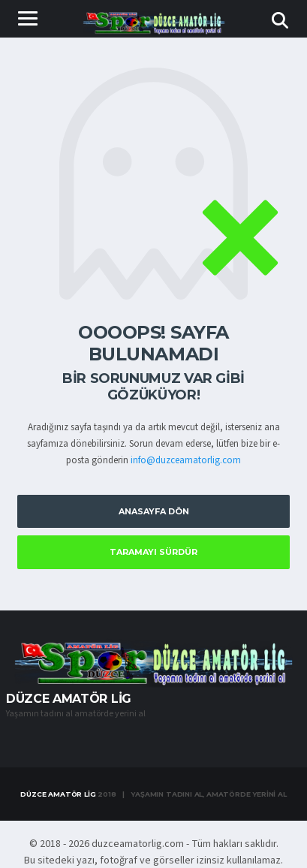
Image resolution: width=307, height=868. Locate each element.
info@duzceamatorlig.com (186, 460)
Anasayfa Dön (154, 511)
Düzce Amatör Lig (58, 794)
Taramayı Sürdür (153, 552)
